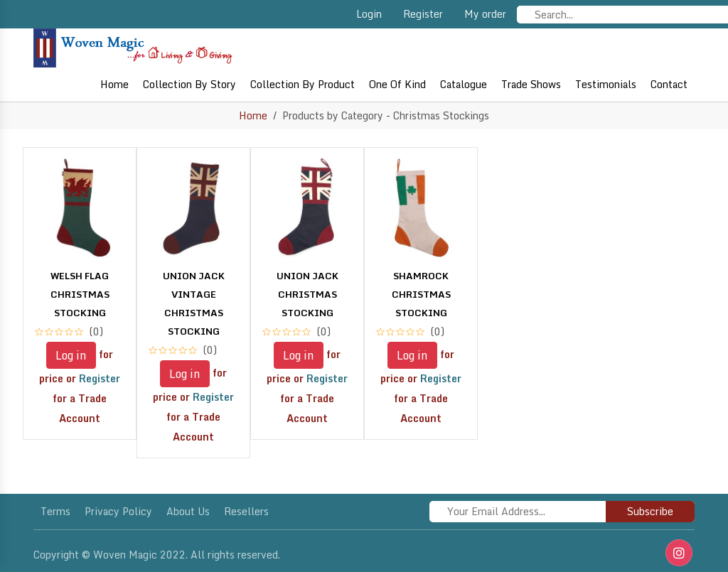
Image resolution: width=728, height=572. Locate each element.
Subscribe (650, 511)
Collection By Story (189, 84)
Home (114, 84)
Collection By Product (303, 84)
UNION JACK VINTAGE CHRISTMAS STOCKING (194, 303)
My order (485, 14)
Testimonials (606, 84)
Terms (55, 512)
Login (369, 14)
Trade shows (531, 84)
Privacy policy (118, 512)
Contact (669, 84)
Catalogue (464, 84)
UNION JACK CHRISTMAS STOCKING (307, 294)
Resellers (246, 512)
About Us (188, 512)
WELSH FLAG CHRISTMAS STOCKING (80, 294)
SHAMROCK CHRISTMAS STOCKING (421, 294)
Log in (71, 355)
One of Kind (397, 84)
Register (423, 14)
